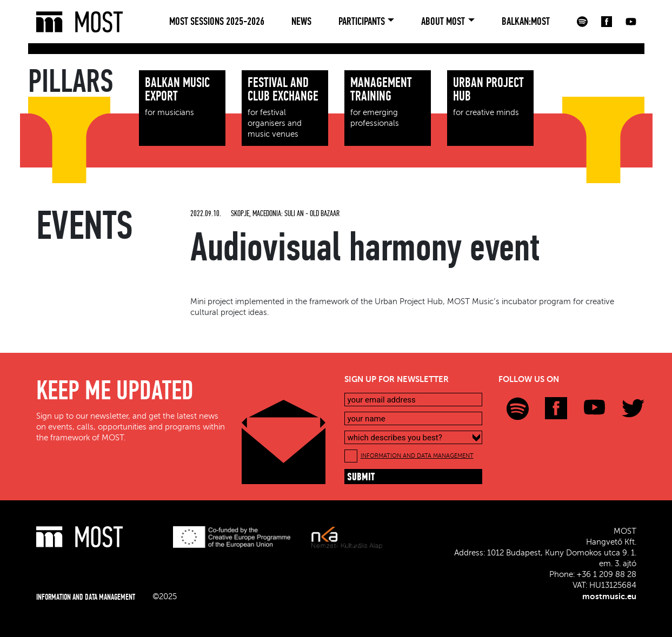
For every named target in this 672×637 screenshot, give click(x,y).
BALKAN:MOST (526, 22)
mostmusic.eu (609, 596)
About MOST (443, 22)
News (301, 22)
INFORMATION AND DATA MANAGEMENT (417, 456)
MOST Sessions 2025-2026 (217, 22)
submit (361, 478)
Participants (362, 22)
